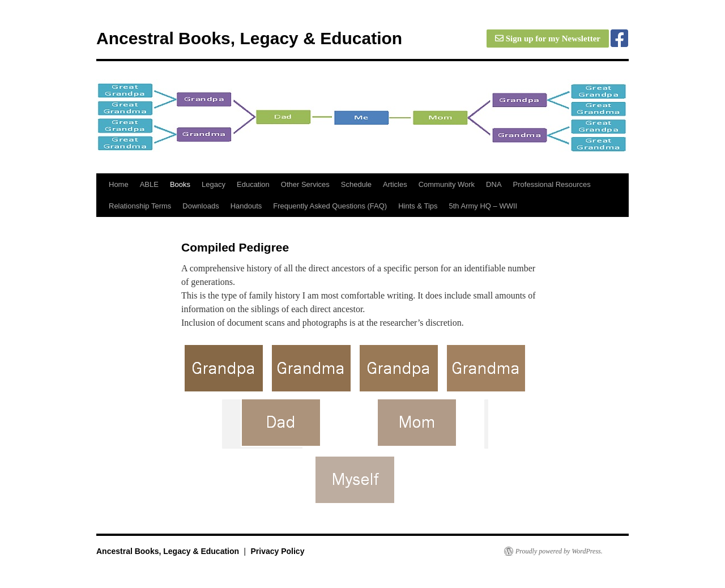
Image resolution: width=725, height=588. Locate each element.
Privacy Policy (277, 551)
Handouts (246, 206)
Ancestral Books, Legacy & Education (249, 38)
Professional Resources (552, 184)
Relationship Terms (140, 206)
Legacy (214, 184)
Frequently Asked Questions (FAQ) (330, 206)
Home (119, 184)
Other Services (305, 184)
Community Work (447, 184)
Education (253, 184)
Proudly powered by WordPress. (559, 551)
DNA (494, 184)
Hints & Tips (418, 206)
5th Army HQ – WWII (483, 206)
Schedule (356, 184)
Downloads (201, 206)
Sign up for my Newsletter (548, 39)
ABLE (149, 184)
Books (180, 184)
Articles (395, 184)
